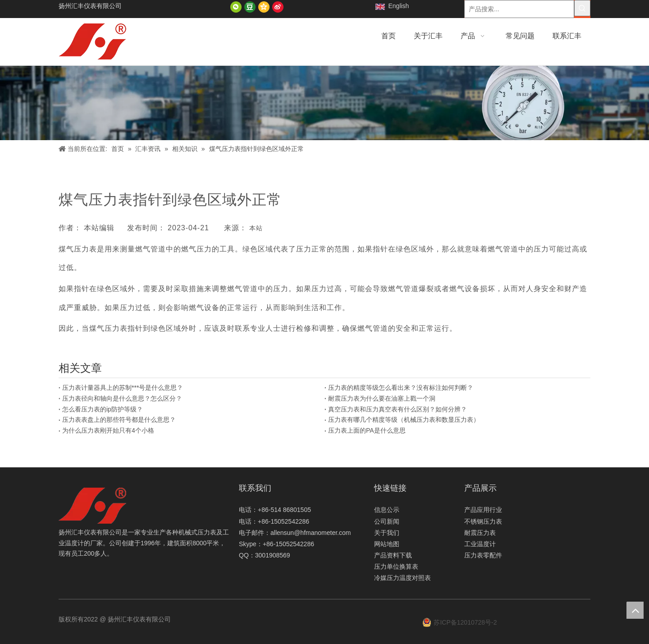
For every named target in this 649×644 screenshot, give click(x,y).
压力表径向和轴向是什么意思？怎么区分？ (122, 398)
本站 (256, 228)
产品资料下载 (393, 555)
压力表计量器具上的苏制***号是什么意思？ (123, 388)
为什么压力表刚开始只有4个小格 (108, 430)
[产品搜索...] (519, 9)
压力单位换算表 (396, 566)
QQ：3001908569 (265, 555)
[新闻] (324, 103)
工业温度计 (480, 544)
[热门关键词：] (582, 8)
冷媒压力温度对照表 (402, 578)
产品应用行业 (483, 510)
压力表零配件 (483, 555)
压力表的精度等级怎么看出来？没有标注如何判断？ (401, 388)
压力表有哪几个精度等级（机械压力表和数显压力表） (404, 420)
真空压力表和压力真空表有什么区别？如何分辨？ (398, 409)
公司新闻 (387, 521)
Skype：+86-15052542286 (277, 544)
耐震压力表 (480, 533)
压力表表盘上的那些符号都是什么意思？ (119, 420)
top (635, 610)
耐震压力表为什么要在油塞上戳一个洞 (382, 398)
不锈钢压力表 (483, 521)
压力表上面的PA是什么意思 (367, 430)
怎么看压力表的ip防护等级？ (103, 409)
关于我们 (387, 533)
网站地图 (387, 544)
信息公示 (387, 510)
